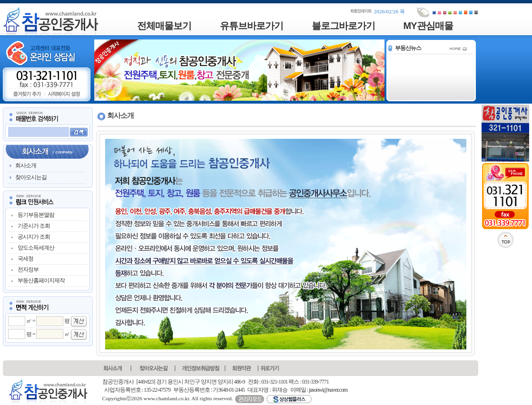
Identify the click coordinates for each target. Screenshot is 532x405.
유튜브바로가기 (251, 26)
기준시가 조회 (34, 226)
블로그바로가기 (343, 26)
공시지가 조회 (34, 237)
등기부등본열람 (36, 215)
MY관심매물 (428, 26)
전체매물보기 (164, 26)
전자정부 (28, 270)
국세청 (25, 259)
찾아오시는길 (31, 177)
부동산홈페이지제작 (41, 280)
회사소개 (26, 165)
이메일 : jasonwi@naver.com (319, 390)
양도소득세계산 (36, 248)
